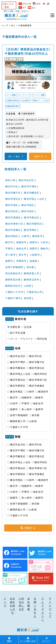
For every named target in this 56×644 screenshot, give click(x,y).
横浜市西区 (30, 230)
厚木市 (23, 255)
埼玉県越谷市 (13, 273)
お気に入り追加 (14, 59)
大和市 (44, 242)
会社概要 (29, 604)
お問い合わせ (35, 607)
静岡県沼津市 (31, 280)
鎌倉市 (44, 248)
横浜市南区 (12, 205)
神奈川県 (10, 180)
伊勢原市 (21, 261)
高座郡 (33, 261)
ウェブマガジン (43, 609)
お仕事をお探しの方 (12, 606)
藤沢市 (9, 242)
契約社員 (42, 339)
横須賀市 (37, 236)
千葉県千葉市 (13, 298)
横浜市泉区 (28, 211)
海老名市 (21, 248)
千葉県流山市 (34, 292)
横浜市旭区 (28, 205)
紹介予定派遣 (18, 333)
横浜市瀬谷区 (31, 217)
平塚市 (9, 248)
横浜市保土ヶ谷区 (34, 199)
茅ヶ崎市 (10, 255)
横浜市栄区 (12, 211)
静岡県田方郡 (13, 280)
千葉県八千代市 (14, 292)
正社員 (28, 327)
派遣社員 (15, 327)
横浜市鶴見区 (31, 193)
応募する (40, 156)
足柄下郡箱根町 (14, 267)
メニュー (47, 640)
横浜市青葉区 (13, 230)
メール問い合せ (28, 640)
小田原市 (35, 255)
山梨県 (28, 286)
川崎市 (25, 236)
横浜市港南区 (13, 217)
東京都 (30, 267)
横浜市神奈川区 (14, 224)
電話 (9, 640)
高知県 (28, 298)
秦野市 (9, 261)
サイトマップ (50, 607)
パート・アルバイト (22, 339)
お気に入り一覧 (8, 5)
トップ (5, 602)
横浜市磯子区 (13, 193)
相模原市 (21, 242)
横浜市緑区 (12, 236)
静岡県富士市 (31, 273)
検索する (28, 528)
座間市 (33, 248)
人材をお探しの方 (21, 604)
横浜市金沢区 (26, 180)
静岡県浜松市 (13, 286)
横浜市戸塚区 (29, 186)
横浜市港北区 (13, 199)
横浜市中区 (12, 186)
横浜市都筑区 (34, 224)
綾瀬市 (33, 242)
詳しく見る (16, 156)
